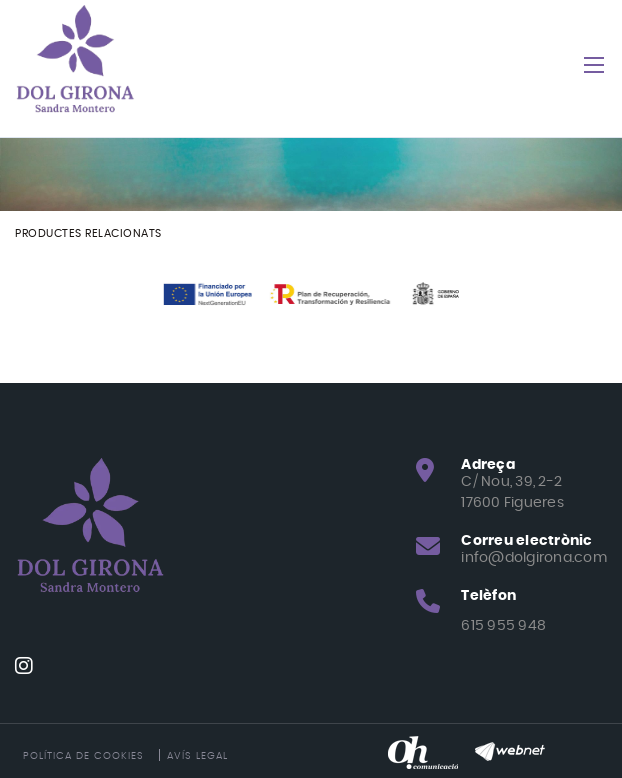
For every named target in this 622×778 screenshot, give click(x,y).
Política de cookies (83, 756)
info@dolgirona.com (534, 558)
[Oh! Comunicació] (423, 751)
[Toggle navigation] (594, 65)
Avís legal (197, 756)
